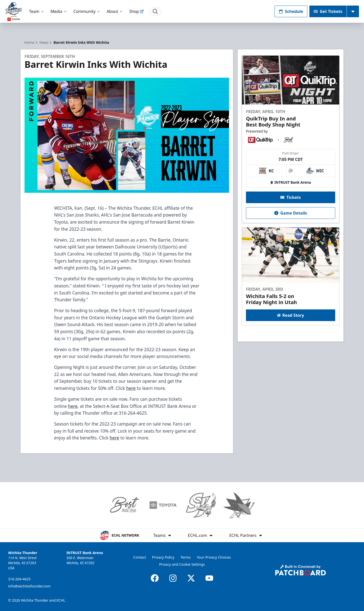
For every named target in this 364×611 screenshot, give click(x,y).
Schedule (291, 11)
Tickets (291, 197)
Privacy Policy (163, 557)
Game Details (290, 213)
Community (87, 11)
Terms (186, 557)
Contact (140, 557)
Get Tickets (328, 11)
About (115, 11)
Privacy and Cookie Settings (182, 564)
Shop (136, 11)
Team (37, 11)
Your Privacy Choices (214, 557)
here (131, 388)
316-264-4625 (19, 579)
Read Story (290, 315)
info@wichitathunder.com (29, 586)
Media (59, 11)
